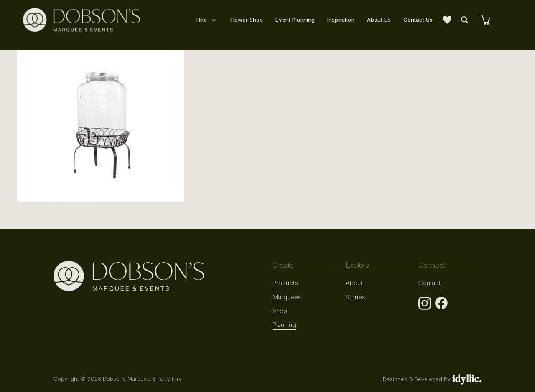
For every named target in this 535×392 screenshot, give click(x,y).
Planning (284, 324)
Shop (280, 310)
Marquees (287, 296)
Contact (429, 283)
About (354, 283)
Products (285, 283)
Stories (355, 296)
